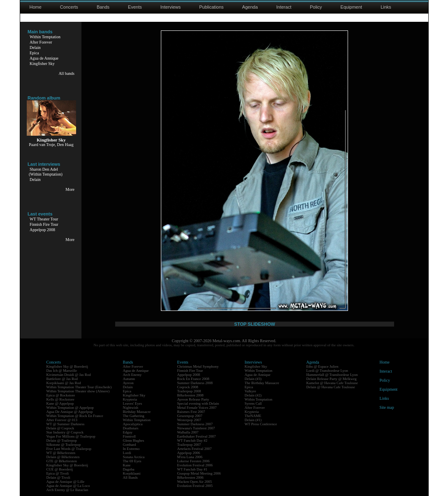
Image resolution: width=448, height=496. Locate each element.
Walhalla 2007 (188, 432)
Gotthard (130, 445)
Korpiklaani (132, 473)
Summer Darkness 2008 (195, 383)
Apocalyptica (133, 424)
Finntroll (130, 436)
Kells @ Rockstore (60, 399)
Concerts (69, 7)
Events (135, 7)
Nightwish (131, 408)
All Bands (130, 477)
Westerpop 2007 (189, 420)
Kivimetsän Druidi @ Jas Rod (69, 375)
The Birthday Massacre (262, 383)
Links (386, 7)
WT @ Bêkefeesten (61, 453)
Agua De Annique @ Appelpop (70, 412)
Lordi (127, 453)
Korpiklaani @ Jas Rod (64, 383)
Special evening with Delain (198, 403)
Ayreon (128, 383)
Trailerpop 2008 (189, 391)
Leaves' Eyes (133, 403)
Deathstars (131, 428)
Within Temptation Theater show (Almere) (78, 391)
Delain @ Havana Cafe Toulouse (331, 387)
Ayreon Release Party (193, 399)
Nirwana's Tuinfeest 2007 (196, 428)
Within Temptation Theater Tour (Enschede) (79, 387)
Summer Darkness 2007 (195, 424)
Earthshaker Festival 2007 (197, 436)
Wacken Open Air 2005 (195, 482)
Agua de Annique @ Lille (66, 482)
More (70, 189)
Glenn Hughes (134, 440)
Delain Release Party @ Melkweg (332, 379)
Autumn (129, 379)
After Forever (41, 42)
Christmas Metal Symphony (198, 366)
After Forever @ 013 (62, 420)
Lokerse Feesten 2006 (194, 461)
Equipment (352, 7)
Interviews (171, 7)
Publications (211, 7)
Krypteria (130, 399)
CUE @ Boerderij (60, 469)
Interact (284, 7)
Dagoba (129, 469)
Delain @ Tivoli (58, 477)
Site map (387, 407)
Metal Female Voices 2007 (197, 408)
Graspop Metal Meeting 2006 (199, 473)
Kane (127, 465)
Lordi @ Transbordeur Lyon (327, 371)
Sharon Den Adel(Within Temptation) (46, 172)
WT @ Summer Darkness (66, 424)
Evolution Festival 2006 (195, 465)
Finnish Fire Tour (44, 224)
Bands (103, 7)
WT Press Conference (261, 424)
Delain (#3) (253, 379)
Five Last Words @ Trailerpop (69, 449)
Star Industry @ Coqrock (65, 432)
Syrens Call (253, 403)
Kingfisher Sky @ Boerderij (67, 366)
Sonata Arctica (134, 457)
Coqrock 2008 (188, 387)
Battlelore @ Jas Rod (62, 379)
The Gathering (134, 416)
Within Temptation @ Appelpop (70, 408)
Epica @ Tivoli (58, 473)
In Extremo (131, 449)
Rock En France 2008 (193, 379)
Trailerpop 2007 (189, 445)
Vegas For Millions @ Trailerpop (71, 436)
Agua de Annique (44, 58)
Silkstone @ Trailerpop (64, 445)
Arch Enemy (132, 375)
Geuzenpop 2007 (190, 416)
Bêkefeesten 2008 (190, 395)
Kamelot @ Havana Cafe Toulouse (332, 383)
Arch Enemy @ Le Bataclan (67, 490)
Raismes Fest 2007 (191, 412)
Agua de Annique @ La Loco (68, 486)
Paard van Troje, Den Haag (51, 145)
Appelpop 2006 (189, 453)
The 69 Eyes (132, 461)
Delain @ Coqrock (60, 428)
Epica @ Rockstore (61, 395)
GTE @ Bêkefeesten (62, 461)
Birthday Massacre (137, 412)
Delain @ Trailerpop (62, 440)
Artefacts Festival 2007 (195, 449)
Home (36, 7)
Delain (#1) (253, 420)
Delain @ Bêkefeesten (63, 457)
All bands (66, 73)
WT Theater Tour (44, 219)
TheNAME (253, 416)
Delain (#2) (253, 395)
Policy (316, 7)
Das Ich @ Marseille (62, 371)
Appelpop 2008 (42, 230)
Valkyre (251, 391)
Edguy (128, 432)
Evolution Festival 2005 (195, 486)
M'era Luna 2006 (190, 457)
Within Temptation (45, 37)
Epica (34, 53)
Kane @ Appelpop (60, 403)
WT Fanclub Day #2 (193, 440)
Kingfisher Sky (42, 64)
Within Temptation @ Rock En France (75, 416)
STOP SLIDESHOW (254, 324)
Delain (35, 48)
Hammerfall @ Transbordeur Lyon (332, 375)
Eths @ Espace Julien (323, 366)
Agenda (250, 7)
